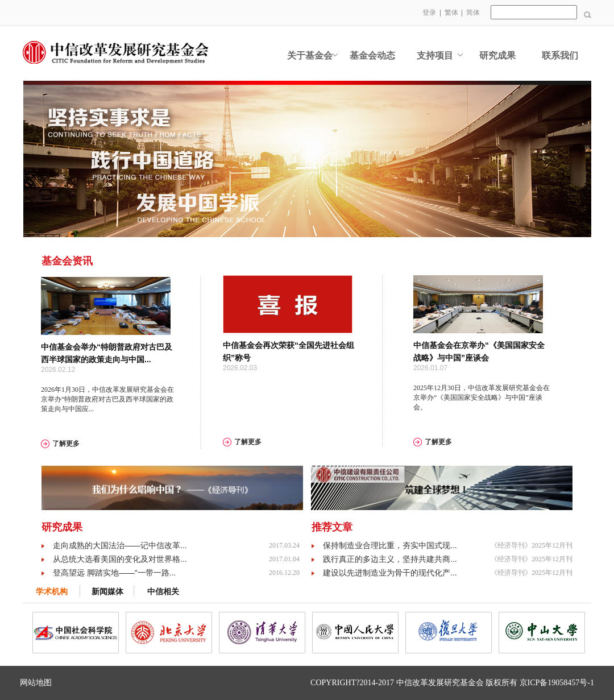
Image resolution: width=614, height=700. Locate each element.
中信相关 (163, 592)
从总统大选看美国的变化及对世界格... (120, 559)
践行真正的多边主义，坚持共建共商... (390, 559)
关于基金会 (310, 55)
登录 (429, 13)
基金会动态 (372, 55)
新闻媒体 (107, 592)
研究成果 (497, 55)
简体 (473, 13)
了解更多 (66, 444)
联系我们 (560, 55)
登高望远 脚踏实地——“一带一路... (114, 573)
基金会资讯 (67, 261)
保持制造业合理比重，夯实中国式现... (390, 545)
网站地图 (36, 683)
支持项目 (435, 55)
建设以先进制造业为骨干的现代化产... (390, 573)
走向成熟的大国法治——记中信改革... (120, 545)
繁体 (451, 13)
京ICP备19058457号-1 (557, 683)
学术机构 (52, 592)
